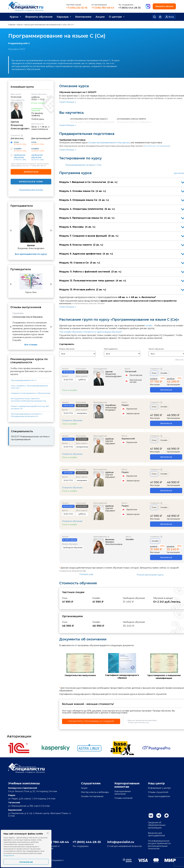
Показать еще (86, 574)
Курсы (14, 17)
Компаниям (83, 17)
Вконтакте (151, 816)
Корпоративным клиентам (127, 785)
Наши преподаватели (159, 796)
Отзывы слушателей (158, 792)
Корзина (160, 17)
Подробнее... (9, 855)
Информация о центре (159, 788)
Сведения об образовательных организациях (157, 825)
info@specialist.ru (121, 842)
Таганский (131, 371)
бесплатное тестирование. (157, 146)
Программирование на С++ (24, 380)
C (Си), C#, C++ (68, 25)
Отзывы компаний (123, 798)
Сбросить (179, 360)
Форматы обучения (39, 17)
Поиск (154, 17)
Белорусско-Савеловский (23, 788)
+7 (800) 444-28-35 (130, 8)
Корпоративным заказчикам (123, 793)
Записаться (31, 172)
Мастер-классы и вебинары (95, 792)
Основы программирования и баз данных (109, 143)
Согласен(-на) (26, 862)
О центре (115, 17)
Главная (12, 25)
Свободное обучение (20, 156)
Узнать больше (67, 102)
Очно (154, 373)
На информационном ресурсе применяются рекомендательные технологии (159, 845)
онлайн (149, 326)
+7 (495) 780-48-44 (103, 8)
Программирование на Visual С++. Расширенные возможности (27, 415)
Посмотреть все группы (31, 190)
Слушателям (91, 783)
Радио (125, 405)
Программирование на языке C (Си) (83, 165)
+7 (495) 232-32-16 (77, 8)
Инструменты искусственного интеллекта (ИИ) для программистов (28, 400)
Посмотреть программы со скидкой (91, 721)
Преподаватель (100, 537)
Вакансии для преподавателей (156, 834)
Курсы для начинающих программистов (42, 25)
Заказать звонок (164, 6)
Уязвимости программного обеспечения (31, 393)
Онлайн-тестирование (92, 796)
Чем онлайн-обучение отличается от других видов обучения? (91, 332)
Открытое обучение (72, 420)
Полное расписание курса (150, 575)
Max (167, 816)
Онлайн (164, 373)
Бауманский (128, 439)
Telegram (159, 816)
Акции (100, 17)
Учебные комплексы (24, 783)
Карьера (63, 17)
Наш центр (156, 783)
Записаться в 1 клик (31, 182)
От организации (99, 5)
